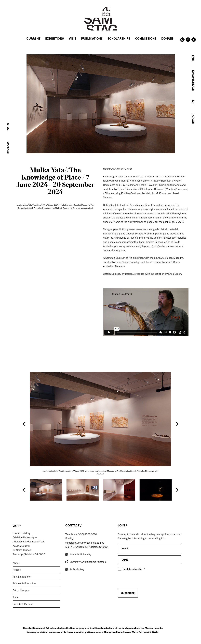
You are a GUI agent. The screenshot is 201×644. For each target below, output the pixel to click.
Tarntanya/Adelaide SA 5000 (29, 554)
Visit (73, 38)
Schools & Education (24, 583)
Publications (92, 38)
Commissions (146, 38)
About (16, 563)
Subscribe (128, 593)
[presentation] (143, 606)
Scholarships (119, 38)
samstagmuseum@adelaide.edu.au (85, 543)
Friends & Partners (23, 604)
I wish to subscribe (133, 569)
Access (17, 570)
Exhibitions (55, 38)
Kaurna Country (21, 546)
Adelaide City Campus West (28, 542)
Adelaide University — (25, 537)
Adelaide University (80, 554)
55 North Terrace (22, 550)
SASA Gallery (77, 569)
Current (33, 38)
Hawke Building (21, 533)
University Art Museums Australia (88, 562)
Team (16, 597)
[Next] (177, 424)
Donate (167, 38)
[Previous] (24, 424)
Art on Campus (21, 590)
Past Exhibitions (22, 577)
